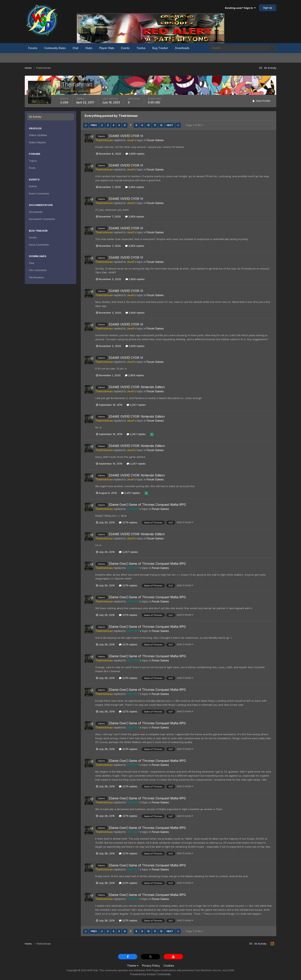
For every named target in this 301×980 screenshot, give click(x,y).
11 (155, 125)
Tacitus (141, 48)
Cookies (169, 966)
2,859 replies (135, 154)
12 (161, 125)
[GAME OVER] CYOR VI (126, 136)
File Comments (38, 270)
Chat (75, 48)
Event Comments (39, 193)
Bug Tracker (160, 48)
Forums (33, 48)
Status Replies (37, 142)
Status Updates (38, 135)
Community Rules (55, 48)
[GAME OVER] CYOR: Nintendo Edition (137, 387)
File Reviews (36, 277)
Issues (33, 237)
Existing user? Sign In (240, 8)
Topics (33, 161)
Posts (32, 168)
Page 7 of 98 (195, 125)
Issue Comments (39, 245)
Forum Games (155, 140)
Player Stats (107, 48)
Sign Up (268, 8)
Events (125, 48)
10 (148, 125)
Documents (36, 212)
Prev (94, 125)
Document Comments (42, 219)
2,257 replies (136, 405)
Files (32, 263)
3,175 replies (128, 522)
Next (170, 125)
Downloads (182, 48)
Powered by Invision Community (151, 974)
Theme (133, 966)
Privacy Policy (151, 966)
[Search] (226, 48)
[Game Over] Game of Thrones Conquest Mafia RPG (147, 505)
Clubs (89, 48)
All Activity (35, 117)
